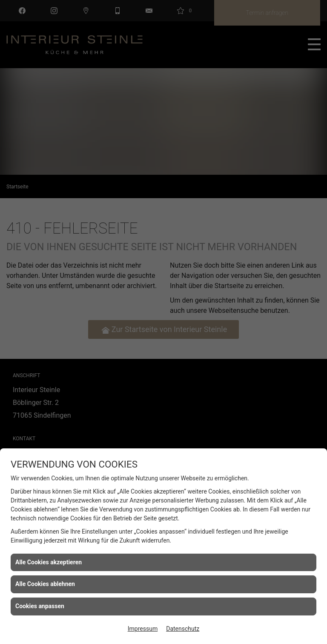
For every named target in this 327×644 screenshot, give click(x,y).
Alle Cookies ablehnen (45, 584)
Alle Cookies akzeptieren (49, 562)
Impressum (143, 629)
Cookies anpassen (40, 606)
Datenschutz (183, 629)
